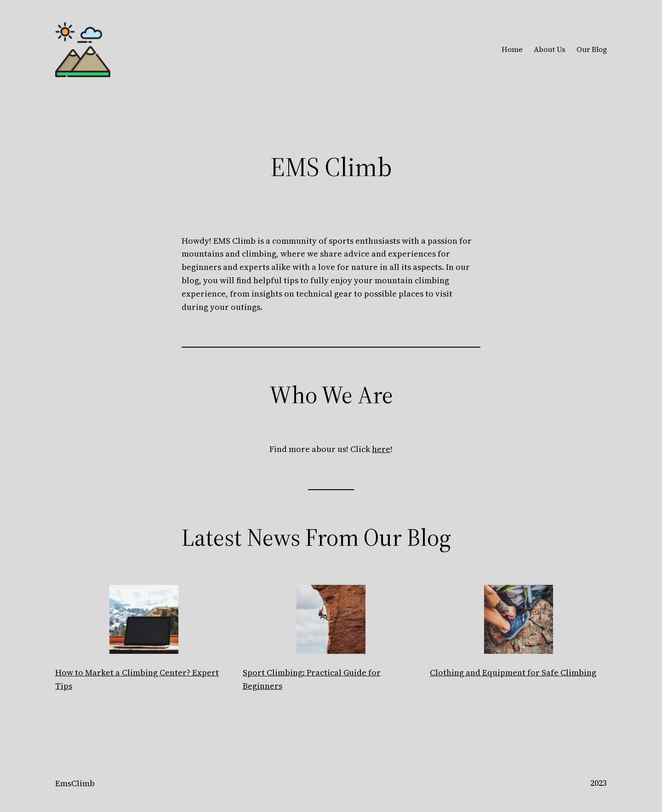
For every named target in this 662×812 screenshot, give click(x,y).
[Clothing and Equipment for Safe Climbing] (519, 621)
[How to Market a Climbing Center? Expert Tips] (144, 621)
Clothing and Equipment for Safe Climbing (513, 672)
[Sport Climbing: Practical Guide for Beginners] (331, 621)
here (381, 449)
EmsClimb (75, 783)
